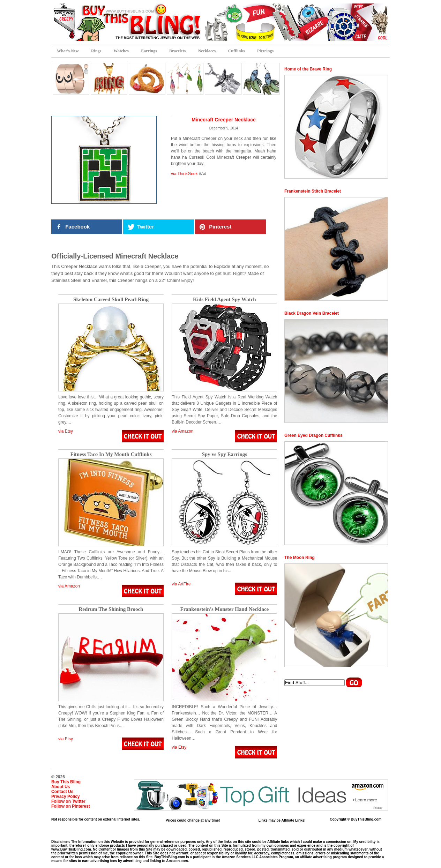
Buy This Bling (66, 782)
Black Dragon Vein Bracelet (312, 313)
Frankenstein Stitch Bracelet (313, 191)
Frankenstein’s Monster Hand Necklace (224, 609)
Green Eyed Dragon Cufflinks (313, 435)
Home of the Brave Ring (308, 69)
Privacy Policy (65, 796)
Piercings (265, 51)
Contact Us (62, 792)
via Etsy (66, 431)
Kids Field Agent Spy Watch (225, 300)
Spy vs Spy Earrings (225, 454)
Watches (121, 51)
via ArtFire (181, 584)
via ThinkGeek (184, 174)
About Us (61, 787)
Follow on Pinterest (71, 806)
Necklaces (207, 51)
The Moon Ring (300, 558)
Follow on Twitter (68, 801)
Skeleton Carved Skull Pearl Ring (111, 300)
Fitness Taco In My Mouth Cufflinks (111, 454)
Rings (96, 51)
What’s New (68, 51)
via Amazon (182, 431)
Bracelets (177, 51)
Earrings (149, 51)
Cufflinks (237, 51)
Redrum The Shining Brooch (111, 609)
